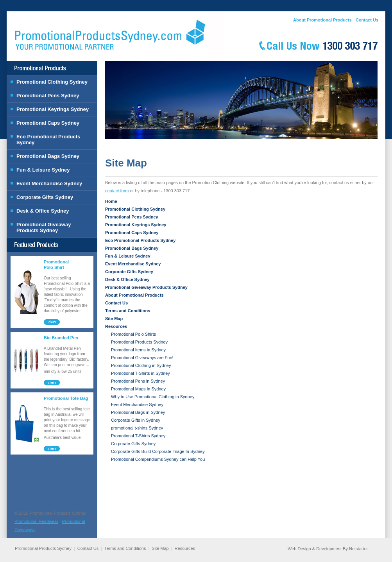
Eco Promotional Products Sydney (48, 140)
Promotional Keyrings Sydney (53, 109)
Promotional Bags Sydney (48, 156)
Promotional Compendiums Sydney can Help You (158, 459)
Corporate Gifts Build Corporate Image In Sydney (158, 451)
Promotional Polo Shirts (133, 334)
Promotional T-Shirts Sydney (138, 436)
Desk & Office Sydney (43, 211)
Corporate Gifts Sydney (45, 197)
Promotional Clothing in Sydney (141, 365)
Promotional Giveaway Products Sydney (44, 227)
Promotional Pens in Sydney (138, 381)
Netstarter (358, 549)
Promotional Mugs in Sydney (138, 389)
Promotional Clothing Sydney (52, 82)
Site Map (114, 319)
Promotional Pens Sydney (48, 96)
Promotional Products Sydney (139, 342)
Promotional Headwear (36, 521)
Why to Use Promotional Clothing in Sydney (153, 397)
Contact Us (367, 20)
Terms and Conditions (128, 311)
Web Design (299, 549)
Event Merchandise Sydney (49, 183)
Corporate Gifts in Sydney (136, 420)
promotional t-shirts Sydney (137, 428)
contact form (118, 191)
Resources (116, 326)
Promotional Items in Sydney (138, 350)
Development (329, 549)
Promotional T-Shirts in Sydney (141, 373)
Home (111, 201)
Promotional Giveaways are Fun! (142, 358)
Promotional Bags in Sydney (138, 412)
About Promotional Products (322, 20)
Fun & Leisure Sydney (43, 170)
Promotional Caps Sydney (48, 123)
